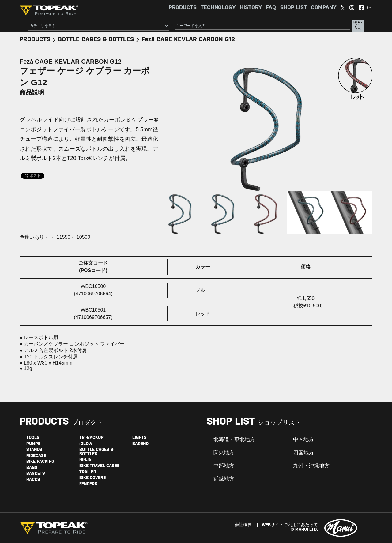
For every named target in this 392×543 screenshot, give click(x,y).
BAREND (140, 444)
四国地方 (303, 453)
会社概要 (243, 525)
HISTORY (251, 8)
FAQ (271, 8)
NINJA (85, 460)
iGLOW (86, 444)
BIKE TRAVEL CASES (100, 466)
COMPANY (324, 8)
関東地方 (224, 453)
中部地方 (224, 466)
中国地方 (303, 440)
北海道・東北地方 (234, 440)
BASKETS (36, 474)
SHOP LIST (294, 8)
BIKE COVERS (93, 478)
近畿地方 (224, 479)
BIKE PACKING (40, 462)
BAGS (32, 468)
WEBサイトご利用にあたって (290, 525)
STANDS (34, 450)
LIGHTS (139, 438)
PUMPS (34, 444)
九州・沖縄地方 (311, 466)
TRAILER (88, 472)
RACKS (33, 480)
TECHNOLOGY (218, 8)
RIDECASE (36, 456)
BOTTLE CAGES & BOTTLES (96, 40)
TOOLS (33, 438)
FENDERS (88, 484)
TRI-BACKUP (91, 438)
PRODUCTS (183, 8)
